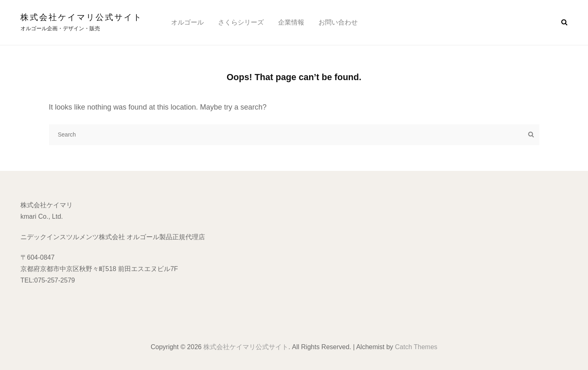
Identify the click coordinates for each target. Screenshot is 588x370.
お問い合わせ (338, 22)
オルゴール (187, 22)
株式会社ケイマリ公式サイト (81, 17)
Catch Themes (416, 347)
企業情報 (291, 22)
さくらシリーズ (241, 22)
